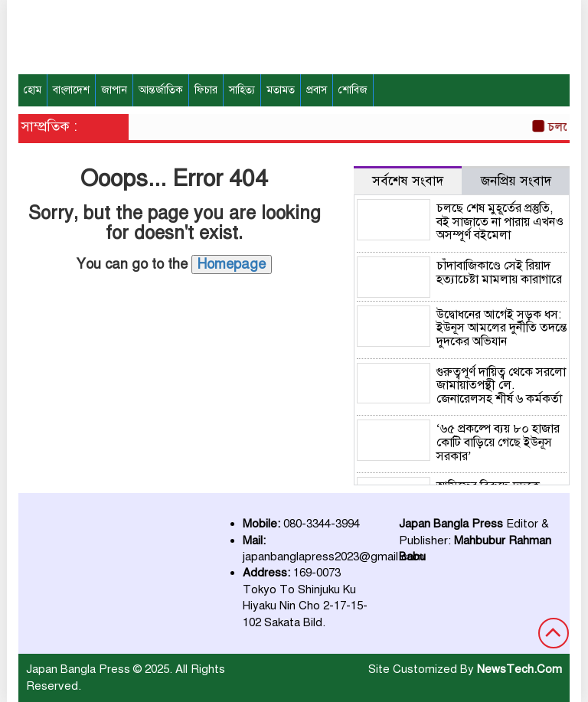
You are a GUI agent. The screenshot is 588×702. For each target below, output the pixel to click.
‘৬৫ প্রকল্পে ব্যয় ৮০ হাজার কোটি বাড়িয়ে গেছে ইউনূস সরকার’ (498, 442)
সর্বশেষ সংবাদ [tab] (408, 181)
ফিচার (206, 90)
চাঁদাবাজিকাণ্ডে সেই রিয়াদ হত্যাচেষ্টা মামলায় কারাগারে (499, 273)
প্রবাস (317, 90)
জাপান (114, 90)
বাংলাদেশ (71, 90)
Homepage (232, 264)
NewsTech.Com (519, 669)
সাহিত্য (242, 90)
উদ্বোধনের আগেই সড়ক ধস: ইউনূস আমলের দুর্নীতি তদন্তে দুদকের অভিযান (501, 328)
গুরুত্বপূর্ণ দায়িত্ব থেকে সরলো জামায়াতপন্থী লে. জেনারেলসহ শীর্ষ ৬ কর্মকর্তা (501, 385)
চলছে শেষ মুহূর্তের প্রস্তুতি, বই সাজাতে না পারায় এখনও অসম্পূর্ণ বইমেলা (500, 222)
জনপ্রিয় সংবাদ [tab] (516, 181)
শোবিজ (353, 90)
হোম (33, 90)
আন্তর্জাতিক (161, 90)
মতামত (281, 90)
